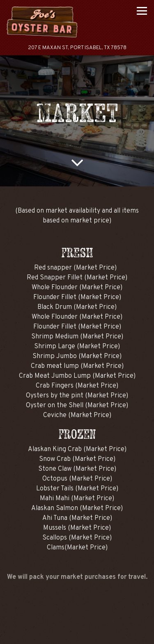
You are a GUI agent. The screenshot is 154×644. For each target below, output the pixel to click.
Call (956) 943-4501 (77, 612)
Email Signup (77, 634)
